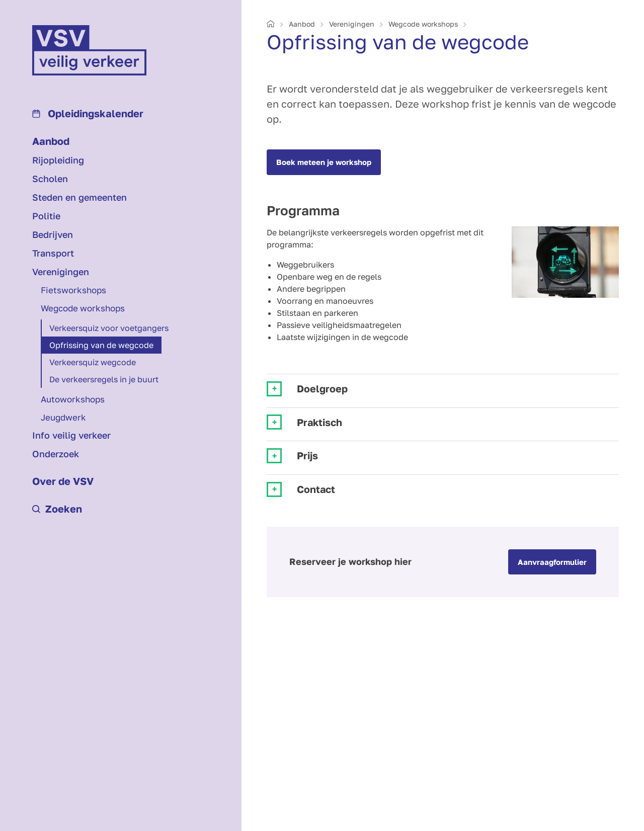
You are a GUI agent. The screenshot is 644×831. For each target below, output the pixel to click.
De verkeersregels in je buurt (104, 379)
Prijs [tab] (307, 455)
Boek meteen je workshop (324, 162)
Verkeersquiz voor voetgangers (109, 328)
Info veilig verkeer (71, 435)
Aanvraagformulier (552, 562)
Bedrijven (53, 234)
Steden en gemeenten (79, 197)
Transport (53, 253)
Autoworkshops (73, 399)
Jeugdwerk (63, 417)
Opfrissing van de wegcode (101, 345)
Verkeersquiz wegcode (93, 362)
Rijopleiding (58, 160)
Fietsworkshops (73, 290)
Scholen (50, 179)
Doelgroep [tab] (322, 389)
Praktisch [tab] (319, 422)
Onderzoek (56, 454)
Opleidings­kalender (88, 113)
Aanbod (51, 141)
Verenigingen (61, 272)
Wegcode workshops (83, 308)
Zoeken (57, 509)
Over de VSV (63, 481)
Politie (46, 216)
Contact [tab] (316, 489)
